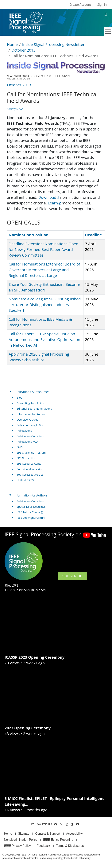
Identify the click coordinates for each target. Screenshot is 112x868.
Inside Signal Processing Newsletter (53, 44)
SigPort (21, 447)
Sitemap (24, 834)
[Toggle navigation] (108, 32)
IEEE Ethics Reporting (58, 840)
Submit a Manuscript (30, 469)
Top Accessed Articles (30, 475)
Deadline (93, 235)
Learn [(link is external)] (54, 203)
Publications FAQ (27, 442)
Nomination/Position (29, 235)
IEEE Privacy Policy (17, 846)
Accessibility (74, 834)
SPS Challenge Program (31, 453)
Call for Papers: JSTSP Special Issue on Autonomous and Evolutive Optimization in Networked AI (44, 340)
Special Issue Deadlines (31, 507)
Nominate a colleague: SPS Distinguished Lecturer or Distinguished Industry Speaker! (45, 305)
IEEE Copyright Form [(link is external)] (31, 518)
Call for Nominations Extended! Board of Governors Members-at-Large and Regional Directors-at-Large (44, 270)
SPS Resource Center (30, 464)
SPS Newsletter (26, 458)
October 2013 (23, 50)
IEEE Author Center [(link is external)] (30, 512)
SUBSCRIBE (72, 576)
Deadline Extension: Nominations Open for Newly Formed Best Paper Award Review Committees (44, 249)
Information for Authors (32, 414)
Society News (15, 109)
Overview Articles (27, 420)
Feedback (43, 846)
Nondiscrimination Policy (21, 840)
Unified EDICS (25, 480)
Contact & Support (48, 834)
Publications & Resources (31, 392)
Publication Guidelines (31, 436)
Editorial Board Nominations (34, 409)
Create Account (80, 5)
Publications (24, 431)
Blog (19, 398)
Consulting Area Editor (31, 403)
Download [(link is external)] (49, 197)
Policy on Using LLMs (30, 425)
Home (12, 44)
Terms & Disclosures (70, 846)
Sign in (102, 5)
